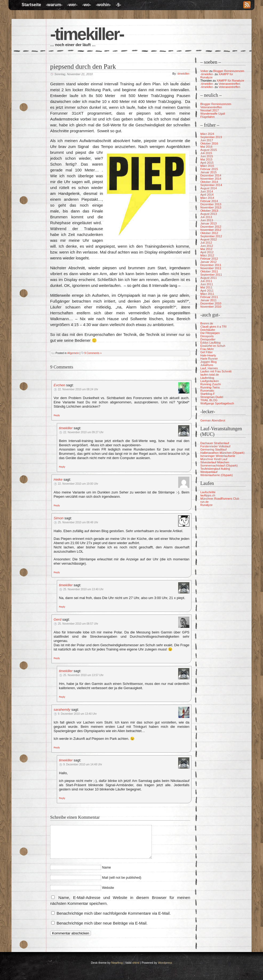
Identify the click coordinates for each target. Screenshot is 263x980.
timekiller (66, 428)
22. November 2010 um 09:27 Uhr (83, 432)
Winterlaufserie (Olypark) (217, 475)
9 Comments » (93, 353)
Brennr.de (207, 323)
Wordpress (165, 963)
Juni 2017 (207, 140)
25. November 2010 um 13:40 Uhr (83, 589)
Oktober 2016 (209, 143)
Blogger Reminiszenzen (229, 71)
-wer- (72, 5)
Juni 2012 (207, 246)
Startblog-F (208, 394)
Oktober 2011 (209, 271)
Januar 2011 (208, 300)
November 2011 (211, 268)
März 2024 (207, 134)
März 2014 (207, 198)
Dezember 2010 (211, 303)
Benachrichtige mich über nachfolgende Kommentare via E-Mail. (114, 913)
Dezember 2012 (211, 227)
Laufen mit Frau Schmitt (216, 371)
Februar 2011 (209, 297)
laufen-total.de (210, 375)
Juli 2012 (206, 243)
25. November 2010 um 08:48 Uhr (78, 522)
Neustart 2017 (210, 110)
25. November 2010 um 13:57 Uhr (83, 675)
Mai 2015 (206, 159)
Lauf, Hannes (209, 368)
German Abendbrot (213, 420)
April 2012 (207, 252)
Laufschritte (208, 492)
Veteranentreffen (229, 84)
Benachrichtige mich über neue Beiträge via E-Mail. (102, 923)
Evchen (59, 385)
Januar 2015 (208, 172)
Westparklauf (209, 472)
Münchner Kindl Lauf (214, 459)
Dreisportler (208, 339)
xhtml (136, 963)
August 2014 (209, 188)
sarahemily (62, 710)
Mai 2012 (206, 249)
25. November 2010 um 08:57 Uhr (78, 624)
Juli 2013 (206, 217)
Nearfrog (117, 963)
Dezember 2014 (211, 175)
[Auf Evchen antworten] (57, 415)
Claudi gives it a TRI (213, 327)
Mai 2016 (206, 147)
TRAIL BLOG (209, 400)
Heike (58, 479)
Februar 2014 (209, 201)
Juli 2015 (206, 153)
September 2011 (211, 275)
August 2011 (209, 278)
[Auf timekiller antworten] (62, 467)
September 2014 (211, 185)
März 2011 (207, 294)
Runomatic (207, 391)
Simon (59, 518)
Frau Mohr (207, 349)
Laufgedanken (210, 381)
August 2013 (209, 214)
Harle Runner (209, 359)
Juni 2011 (207, 284)
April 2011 (207, 291)
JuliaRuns (207, 365)
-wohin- (103, 5)
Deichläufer (208, 330)
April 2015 (207, 163)
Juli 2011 (206, 281)
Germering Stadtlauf (213, 449)
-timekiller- (87, 34)
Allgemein (73, 353)
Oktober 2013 (209, 211)
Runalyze (206, 505)
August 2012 (209, 239)
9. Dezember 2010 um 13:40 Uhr (77, 714)
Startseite (31, 5)
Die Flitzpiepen (210, 333)
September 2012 (211, 236)
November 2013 (211, 207)
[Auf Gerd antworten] (57, 658)
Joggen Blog (208, 362)
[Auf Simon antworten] (57, 572)
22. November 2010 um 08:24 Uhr (78, 389)
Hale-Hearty (208, 355)
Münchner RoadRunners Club (220, 499)
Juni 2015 (207, 156)
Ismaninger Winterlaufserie (218, 456)
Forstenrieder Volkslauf (215, 446)
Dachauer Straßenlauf (215, 443)
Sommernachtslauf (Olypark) (219, 465)
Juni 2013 (207, 220)
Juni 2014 (207, 191)
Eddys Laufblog (210, 343)
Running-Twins (210, 387)
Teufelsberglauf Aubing (215, 469)
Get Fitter (206, 352)
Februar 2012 (209, 259)
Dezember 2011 (211, 265)
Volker (204, 71)
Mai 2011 (206, 287)
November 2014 (211, 179)
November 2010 (211, 307)
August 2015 (209, 150)
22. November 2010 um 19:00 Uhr (78, 484)
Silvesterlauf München (215, 462)
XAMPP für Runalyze (230, 81)
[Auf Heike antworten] (57, 505)
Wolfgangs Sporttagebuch (217, 403)
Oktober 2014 (209, 182)
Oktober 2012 (209, 233)
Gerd (57, 619)
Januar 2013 (208, 223)
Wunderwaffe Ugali (213, 114)
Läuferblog (207, 378)
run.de (204, 502)
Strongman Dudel (212, 397)
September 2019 (211, 137)
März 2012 (207, 255)
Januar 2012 (208, 262)
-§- (118, 5)
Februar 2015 (209, 169)
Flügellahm (208, 117)
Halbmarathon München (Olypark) (222, 453)
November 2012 (211, 230)
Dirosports (207, 336)
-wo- (87, 5)
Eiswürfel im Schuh (213, 346)
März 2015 (207, 166)
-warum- (54, 5)
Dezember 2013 (211, 204)
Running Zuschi (210, 384)
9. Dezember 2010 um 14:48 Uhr (83, 764)
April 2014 (207, 195)
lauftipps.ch (208, 495)
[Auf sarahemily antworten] (57, 747)
